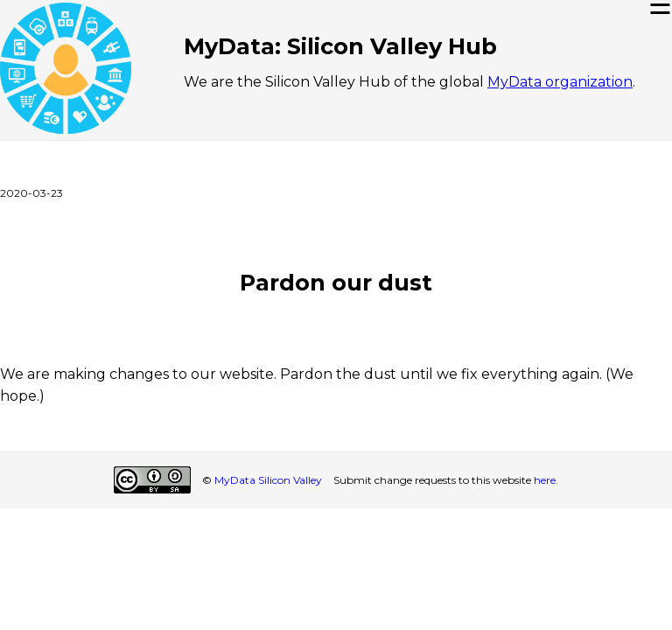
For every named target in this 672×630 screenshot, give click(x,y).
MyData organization (560, 82)
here (545, 480)
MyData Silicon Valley (268, 480)
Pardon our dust (336, 282)
